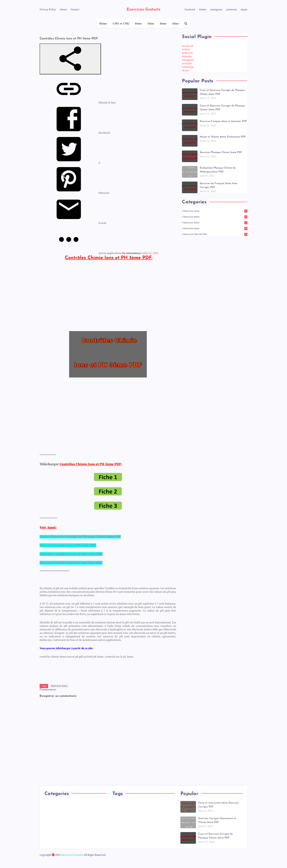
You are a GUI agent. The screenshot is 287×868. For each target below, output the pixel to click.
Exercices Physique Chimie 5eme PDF (221, 152)
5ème (151, 23)
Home (103, 23)
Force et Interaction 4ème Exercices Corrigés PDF (219, 805)
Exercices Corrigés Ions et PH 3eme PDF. (68, 545)
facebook (190, 10)
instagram (216, 10)
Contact (75, 10)
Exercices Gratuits (143, 10)
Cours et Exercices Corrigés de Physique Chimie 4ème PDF (222, 92)
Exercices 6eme (215, 228)
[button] (70, 59)
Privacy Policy (48, 10)
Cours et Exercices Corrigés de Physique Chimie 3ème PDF (222, 108)
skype (244, 10)
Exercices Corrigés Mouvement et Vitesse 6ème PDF (217, 820)
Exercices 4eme (215, 217)
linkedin (187, 57)
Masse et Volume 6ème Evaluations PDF (223, 137)
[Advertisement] (108, 300)
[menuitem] (78, 103)
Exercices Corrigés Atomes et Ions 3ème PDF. (71, 563)
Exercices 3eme (59, 686)
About (63, 10)
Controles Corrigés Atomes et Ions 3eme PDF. (71, 554)
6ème (139, 23)
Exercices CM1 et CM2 (215, 234)
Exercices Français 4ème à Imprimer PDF (223, 121)
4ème (163, 23)
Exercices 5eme (215, 223)
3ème (175, 23)
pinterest (231, 10)
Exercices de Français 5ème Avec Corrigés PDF (219, 185)
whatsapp (188, 67)
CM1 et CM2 (121, 23)
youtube (187, 63)
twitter (203, 10)
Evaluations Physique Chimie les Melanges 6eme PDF (218, 170)
